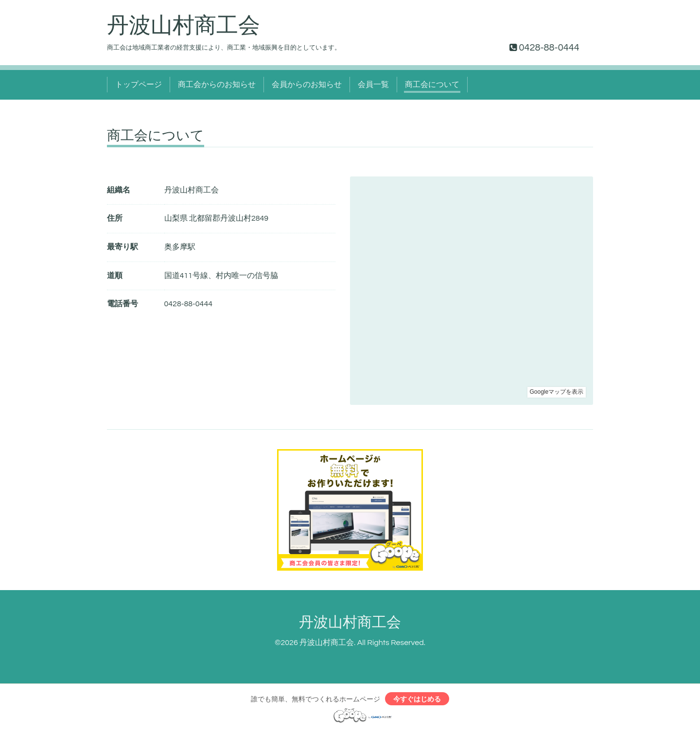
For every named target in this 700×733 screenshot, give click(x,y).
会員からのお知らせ (307, 85)
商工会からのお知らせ (217, 85)
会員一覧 (373, 85)
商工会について (432, 85)
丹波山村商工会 (184, 26)
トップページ (139, 85)
